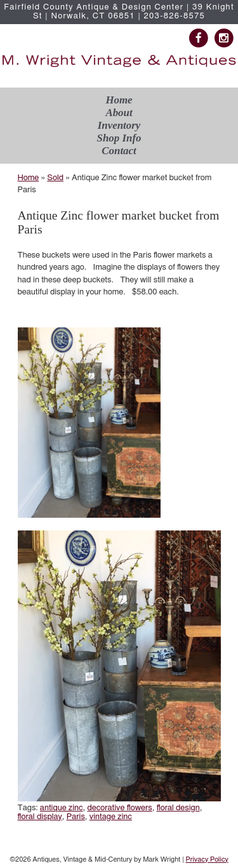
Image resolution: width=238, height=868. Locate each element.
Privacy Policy (207, 859)
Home (119, 100)
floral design (178, 808)
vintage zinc (111, 817)
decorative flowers (119, 808)
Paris (76, 817)
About (119, 113)
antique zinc (62, 808)
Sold (55, 178)
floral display (40, 817)
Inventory (119, 125)
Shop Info (119, 138)
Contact (119, 151)
